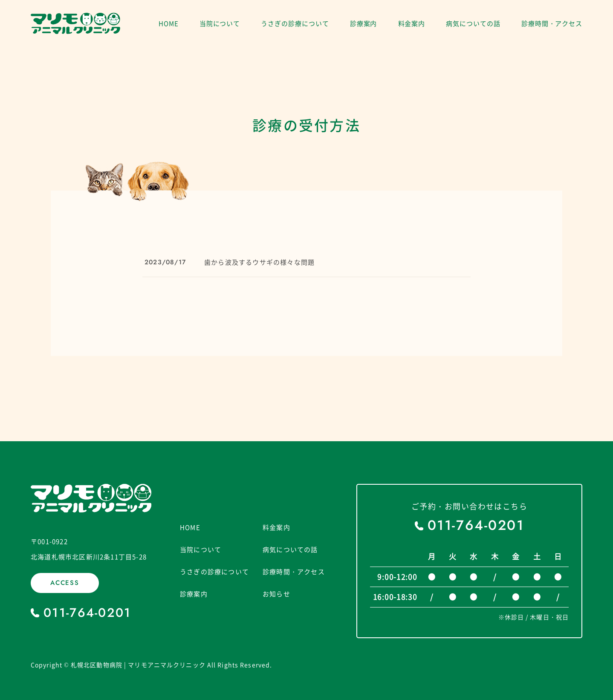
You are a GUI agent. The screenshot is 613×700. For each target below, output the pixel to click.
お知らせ (276, 594)
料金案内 (412, 23)
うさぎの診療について (295, 23)
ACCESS (65, 583)
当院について (220, 23)
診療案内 (364, 23)
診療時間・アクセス (552, 23)
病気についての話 (473, 23)
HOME (169, 23)
